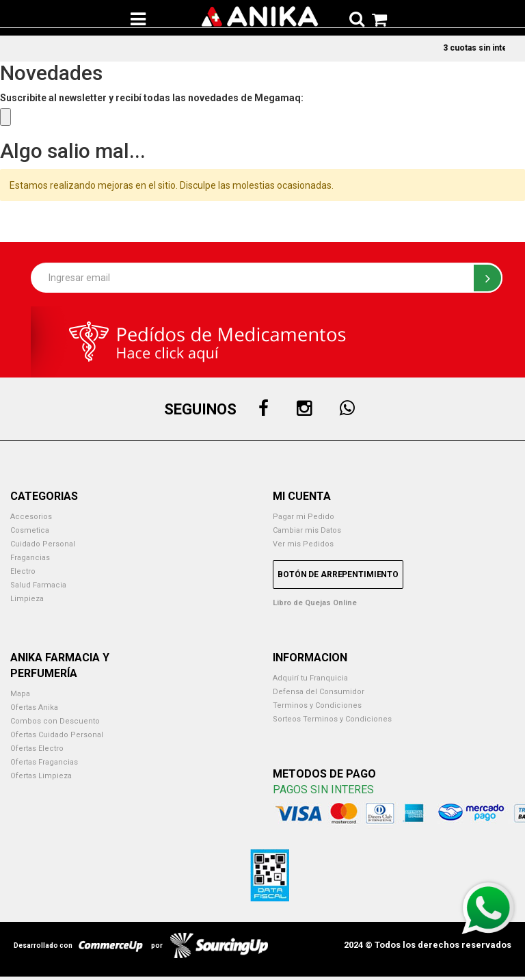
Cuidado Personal (43, 544)
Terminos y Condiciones (317, 705)
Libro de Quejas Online (315, 603)
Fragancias (30, 558)
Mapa (20, 694)
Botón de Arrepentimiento (338, 574)
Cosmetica (30, 530)
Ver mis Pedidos (303, 544)
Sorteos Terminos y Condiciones (332, 719)
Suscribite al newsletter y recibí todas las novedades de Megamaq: (152, 98)
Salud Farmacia (38, 585)
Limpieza (27, 599)
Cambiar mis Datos (307, 530)
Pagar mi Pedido (304, 517)
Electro (23, 571)
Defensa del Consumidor (319, 692)
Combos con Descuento (55, 721)
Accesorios (31, 517)
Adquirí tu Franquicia (310, 678)
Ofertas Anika (34, 707)
